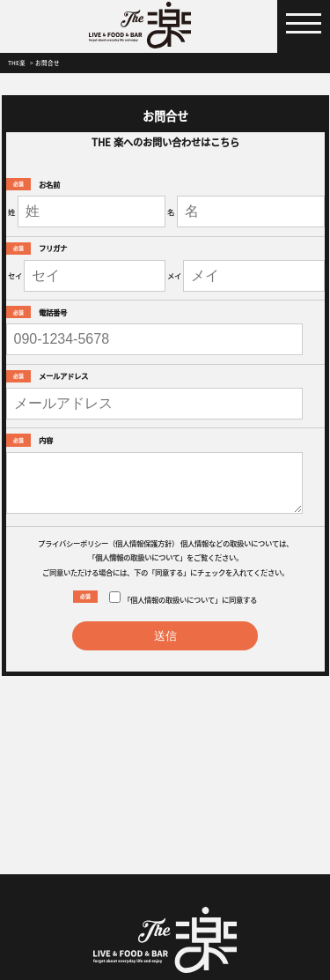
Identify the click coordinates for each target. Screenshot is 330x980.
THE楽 (17, 63)
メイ (174, 275)
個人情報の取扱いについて (137, 557)
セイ (15, 275)
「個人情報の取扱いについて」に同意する (183, 598)
